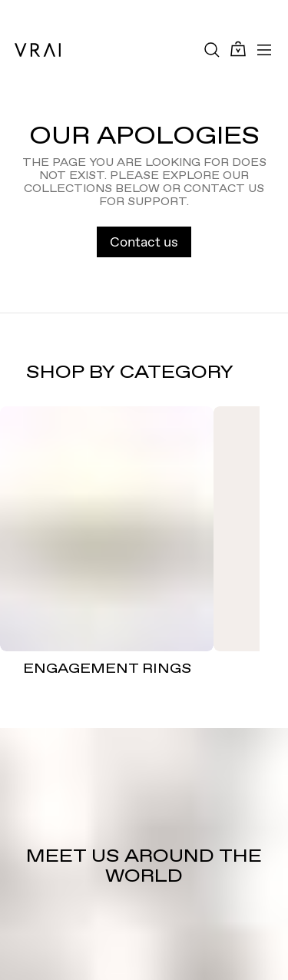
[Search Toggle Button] (212, 50)
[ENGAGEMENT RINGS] (107, 529)
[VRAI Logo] (38, 50)
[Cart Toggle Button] (238, 50)
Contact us (144, 242)
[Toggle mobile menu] (264, 50)
